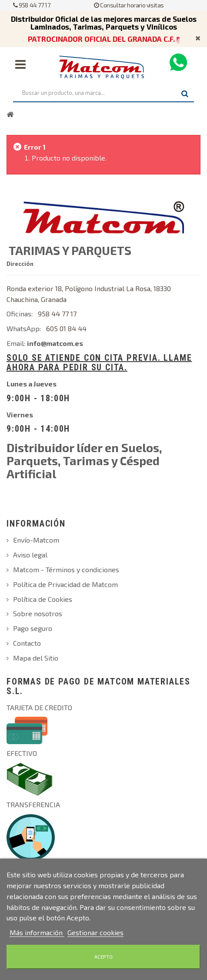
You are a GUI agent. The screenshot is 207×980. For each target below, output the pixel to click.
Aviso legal (30, 555)
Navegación (20, 64)
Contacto (27, 643)
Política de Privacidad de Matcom (65, 584)
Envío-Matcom (36, 540)
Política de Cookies (43, 599)
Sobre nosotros (38, 613)
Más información (37, 932)
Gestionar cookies (95, 932)
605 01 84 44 (66, 328)
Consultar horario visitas (129, 5)
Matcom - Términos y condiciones (66, 569)
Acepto (103, 957)
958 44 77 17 (32, 5)
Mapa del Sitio (36, 658)
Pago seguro (33, 628)
